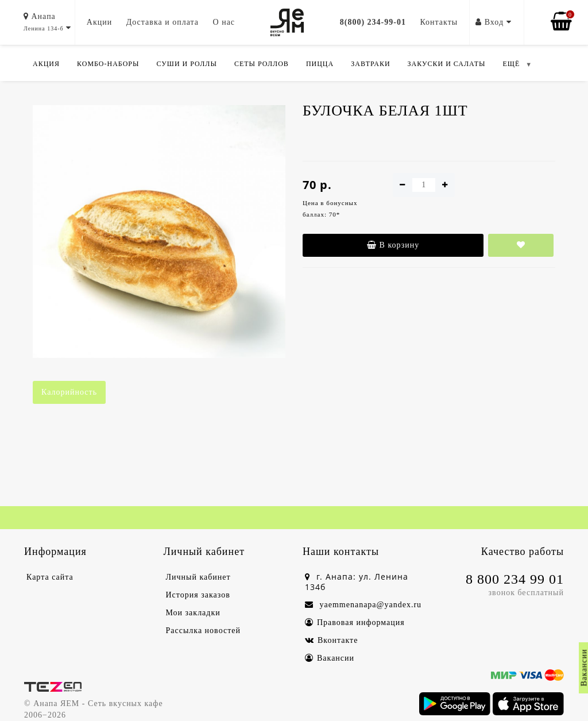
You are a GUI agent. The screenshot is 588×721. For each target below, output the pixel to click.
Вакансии (330, 658)
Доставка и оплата (163, 22)
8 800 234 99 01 (515, 579)
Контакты (439, 22)
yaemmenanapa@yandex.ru (363, 605)
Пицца (320, 64)
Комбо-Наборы (108, 64)
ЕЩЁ (511, 64)
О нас (224, 22)
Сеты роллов (262, 64)
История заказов (198, 595)
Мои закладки (193, 613)
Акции (99, 22)
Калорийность (69, 392)
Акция (46, 64)
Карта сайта (50, 577)
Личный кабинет (198, 577)
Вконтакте (331, 640)
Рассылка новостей (204, 631)
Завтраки (370, 64)
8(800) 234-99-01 (373, 22)
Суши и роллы (186, 64)
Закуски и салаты (447, 64)
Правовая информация (355, 622)
